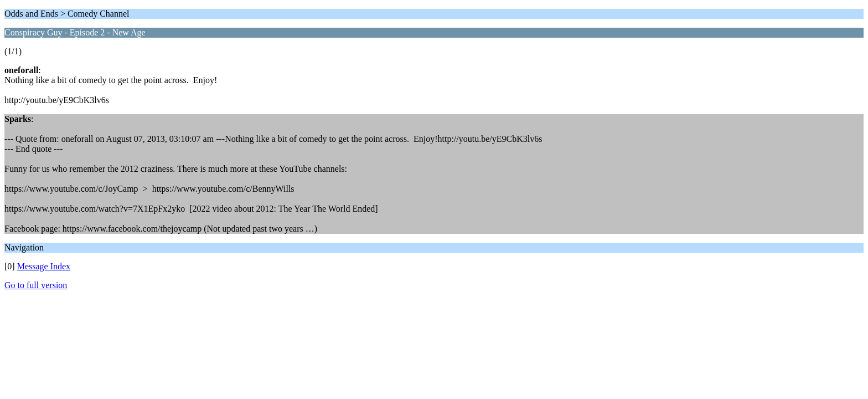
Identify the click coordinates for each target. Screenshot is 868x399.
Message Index (44, 266)
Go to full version (36, 285)
